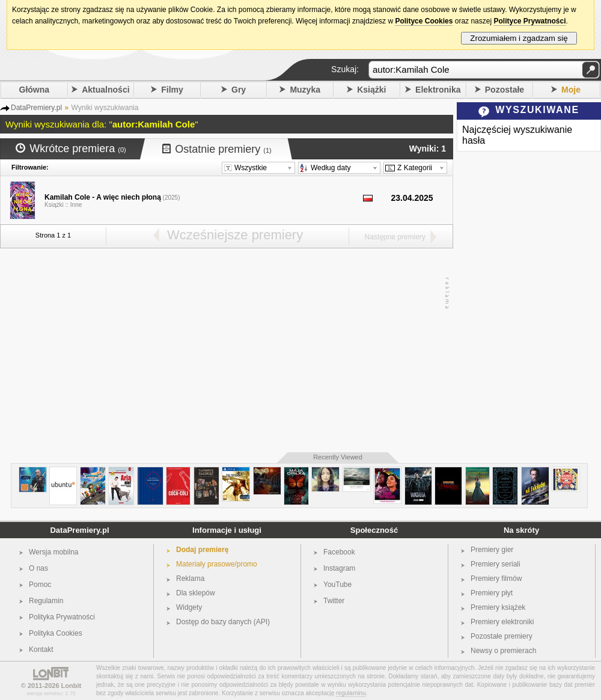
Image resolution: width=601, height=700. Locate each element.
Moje (571, 90)
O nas (38, 568)
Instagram (339, 568)
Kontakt (41, 649)
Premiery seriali (496, 564)
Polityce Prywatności (529, 21)
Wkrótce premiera (71, 149)
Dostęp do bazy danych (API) (223, 622)
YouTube (337, 585)
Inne (76, 205)
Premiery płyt (492, 593)
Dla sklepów (196, 593)
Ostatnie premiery (217, 149)
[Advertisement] (224, 351)
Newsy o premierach (503, 651)
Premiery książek (498, 607)
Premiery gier (492, 550)
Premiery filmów (496, 579)
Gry (239, 90)
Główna (35, 90)
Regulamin (46, 601)
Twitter (334, 601)
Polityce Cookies (424, 21)
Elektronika (438, 90)
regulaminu (351, 693)
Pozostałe (505, 90)
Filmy (172, 90)
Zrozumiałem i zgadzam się (519, 38)
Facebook (339, 552)
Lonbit (72, 686)
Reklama (190, 579)
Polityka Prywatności (62, 617)
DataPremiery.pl (79, 530)
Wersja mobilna (53, 552)
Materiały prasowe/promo (217, 564)
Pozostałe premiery (502, 636)
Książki (371, 90)
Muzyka (305, 90)
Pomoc (40, 585)
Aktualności (105, 90)
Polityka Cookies (56, 633)
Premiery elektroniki (502, 622)
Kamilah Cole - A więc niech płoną (103, 197)
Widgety (189, 607)
